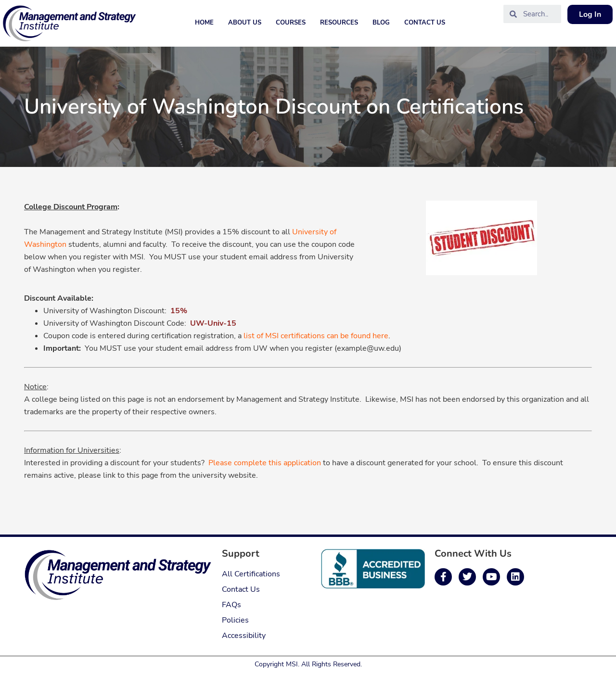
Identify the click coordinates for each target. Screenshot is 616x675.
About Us (245, 23)
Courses (291, 23)
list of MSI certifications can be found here (316, 336)
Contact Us (425, 23)
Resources (339, 23)
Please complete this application (265, 463)
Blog (381, 23)
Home (204, 23)
